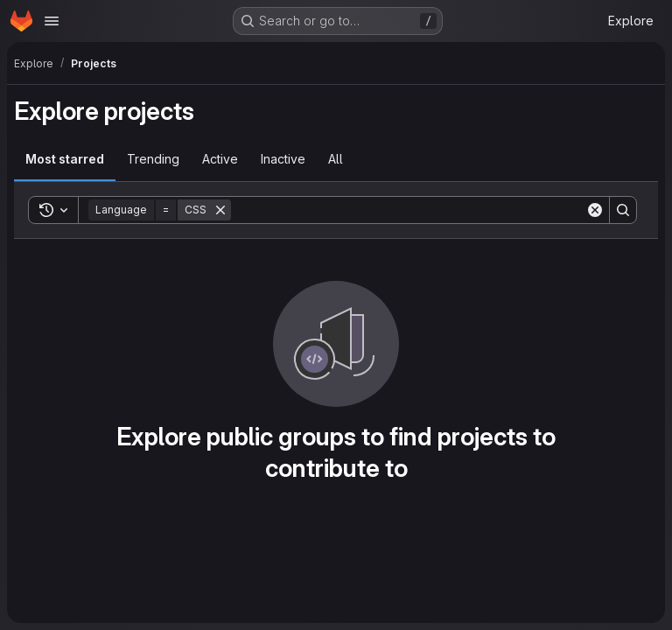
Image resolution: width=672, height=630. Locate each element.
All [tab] (336, 159)
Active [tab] (220, 159)
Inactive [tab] (283, 159)
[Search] (408, 210)
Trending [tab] (153, 159)
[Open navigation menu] (52, 21)
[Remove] (220, 210)
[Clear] (595, 210)
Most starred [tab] (65, 159)
